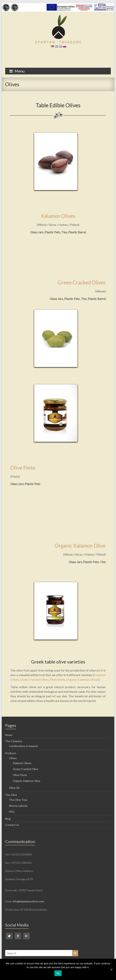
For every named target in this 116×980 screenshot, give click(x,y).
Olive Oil (14, 788)
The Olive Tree (18, 800)
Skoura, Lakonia (18, 806)
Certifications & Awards (23, 746)
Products (11, 753)
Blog (8, 819)
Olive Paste (23, 468)
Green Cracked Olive (25, 769)
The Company (14, 741)
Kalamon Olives (58, 216)
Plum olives (58, 679)
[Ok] (111, 969)
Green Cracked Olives (82, 282)
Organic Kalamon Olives (82, 679)
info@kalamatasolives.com (28, 901)
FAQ (12, 812)
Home (9, 735)
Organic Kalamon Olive (80, 546)
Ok (58, 973)
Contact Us (12, 825)
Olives (13, 758)
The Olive (11, 795)
